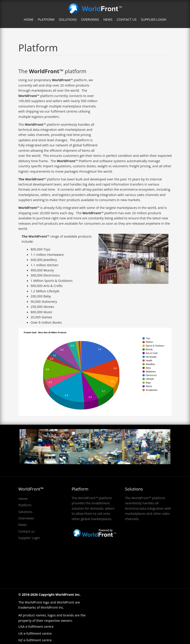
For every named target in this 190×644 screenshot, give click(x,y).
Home (29, 19)
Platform (46, 19)
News (108, 19)
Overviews (90, 19)
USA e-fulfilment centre (36, 626)
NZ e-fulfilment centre (35, 640)
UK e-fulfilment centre (35, 633)
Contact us (127, 19)
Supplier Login (154, 19)
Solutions (68, 19)
